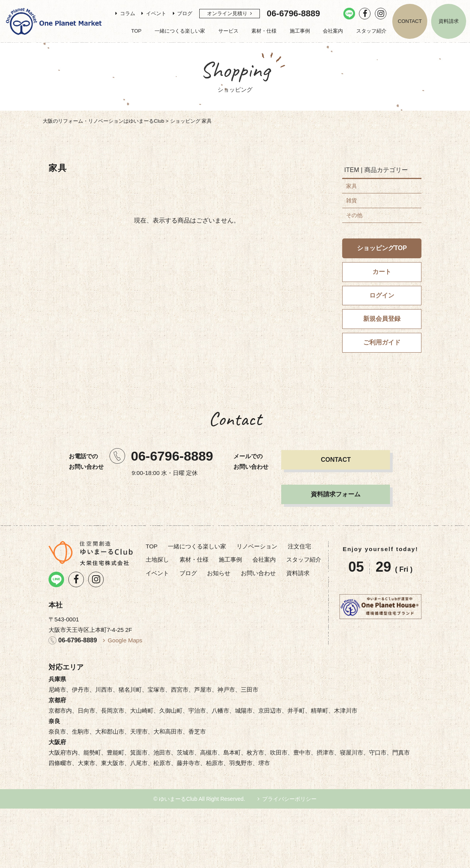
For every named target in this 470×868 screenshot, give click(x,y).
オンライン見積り (227, 13)
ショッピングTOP (382, 248)
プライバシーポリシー (289, 799)
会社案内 (333, 31)
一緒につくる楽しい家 (180, 31)
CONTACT (410, 21)
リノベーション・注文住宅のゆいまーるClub (54, 21)
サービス (228, 31)
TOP (137, 31)
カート (382, 272)
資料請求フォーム (336, 494)
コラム (128, 13)
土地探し (157, 559)
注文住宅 (299, 546)
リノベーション (257, 546)
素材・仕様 (264, 31)
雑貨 (352, 200)
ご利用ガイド (382, 342)
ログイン (382, 295)
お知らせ (219, 573)
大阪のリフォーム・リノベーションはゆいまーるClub (104, 121)
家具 (352, 186)
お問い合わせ (258, 573)
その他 (354, 215)
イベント (156, 13)
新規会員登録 (382, 319)
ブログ (185, 13)
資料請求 (449, 21)
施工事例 (300, 31)
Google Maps (125, 640)
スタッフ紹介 (371, 31)
